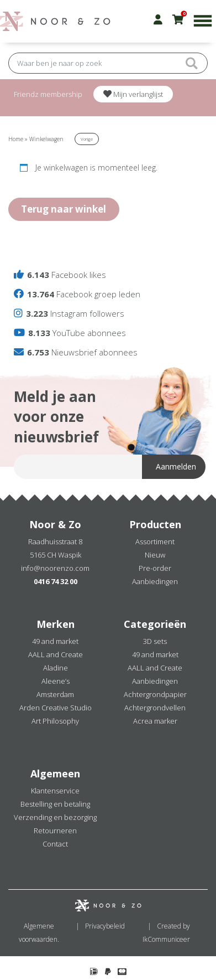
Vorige (87, 139)
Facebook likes (60, 275)
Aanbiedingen (155, 581)
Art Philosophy (55, 721)
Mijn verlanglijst (133, 94)
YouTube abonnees (70, 333)
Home (16, 139)
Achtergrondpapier (155, 694)
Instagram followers (69, 313)
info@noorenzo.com (55, 568)
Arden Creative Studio (56, 708)
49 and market (55, 641)
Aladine (56, 668)
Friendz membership (48, 94)
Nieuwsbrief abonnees (76, 352)
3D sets (155, 641)
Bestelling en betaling (55, 804)
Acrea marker (155, 721)
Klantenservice (55, 791)
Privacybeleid (105, 926)
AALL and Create (56, 654)
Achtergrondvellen (155, 708)
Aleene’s (56, 681)
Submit (191, 63)
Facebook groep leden (77, 294)
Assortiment (155, 541)
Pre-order (155, 568)
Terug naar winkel (64, 209)
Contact (55, 844)
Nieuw (155, 555)
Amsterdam (55, 694)
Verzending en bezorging (55, 817)
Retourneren (55, 831)
